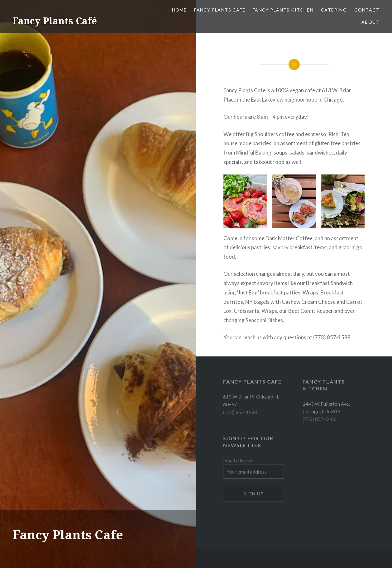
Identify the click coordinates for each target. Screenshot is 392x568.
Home (179, 10)
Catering (334, 10)
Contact (367, 10)
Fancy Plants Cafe (220, 10)
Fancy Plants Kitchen (283, 10)
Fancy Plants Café (55, 21)
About (370, 22)
